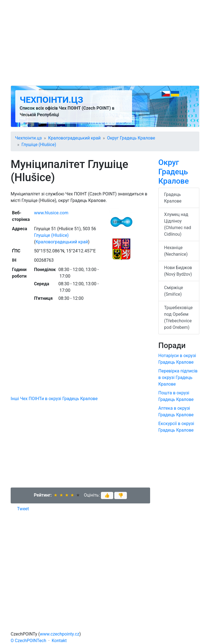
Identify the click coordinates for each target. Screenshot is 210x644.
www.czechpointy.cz (60, 634)
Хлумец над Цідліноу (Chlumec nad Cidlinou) (178, 224)
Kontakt (59, 641)
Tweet (23, 509)
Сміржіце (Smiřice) (173, 291)
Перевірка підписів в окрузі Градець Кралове (178, 377)
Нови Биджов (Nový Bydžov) (178, 271)
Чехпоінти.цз (51, 100)
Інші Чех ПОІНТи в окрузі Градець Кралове (54, 399)
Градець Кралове (173, 198)
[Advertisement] (105, 43)
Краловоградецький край (74, 138)
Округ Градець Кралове (131, 138)
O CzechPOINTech (28, 641)
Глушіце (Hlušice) (39, 145)
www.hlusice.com (51, 213)
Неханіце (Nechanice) (176, 251)
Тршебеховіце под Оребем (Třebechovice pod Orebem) (178, 317)
